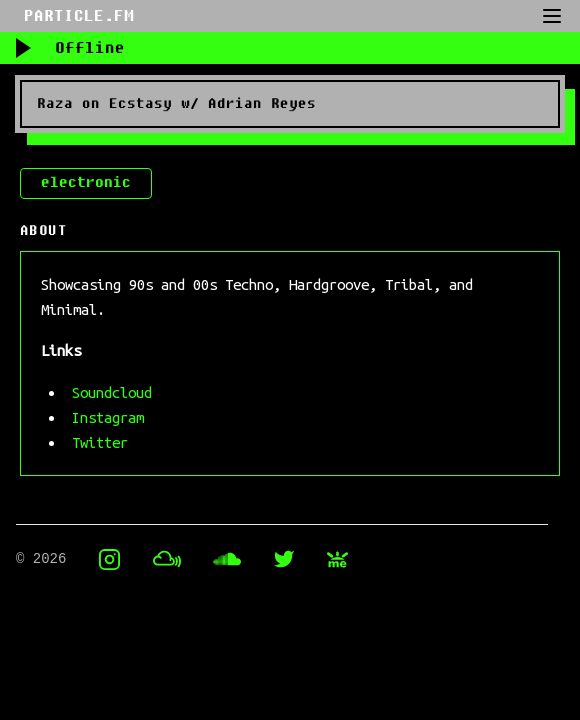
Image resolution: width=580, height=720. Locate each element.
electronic (86, 182)
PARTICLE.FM (79, 16)
